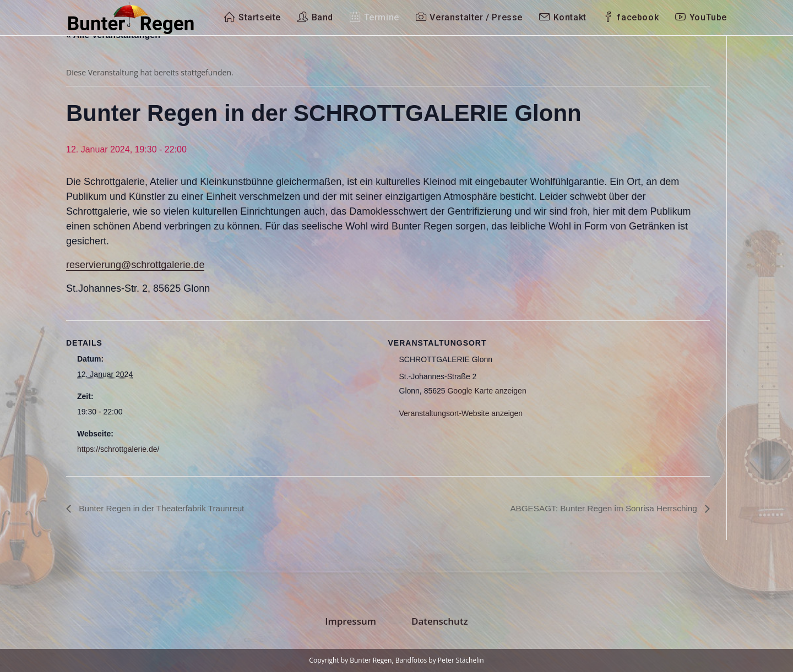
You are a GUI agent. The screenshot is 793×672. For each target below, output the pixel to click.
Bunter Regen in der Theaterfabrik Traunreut (164, 508)
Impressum (351, 621)
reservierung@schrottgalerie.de (135, 265)
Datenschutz (440, 621)
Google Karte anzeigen (487, 391)
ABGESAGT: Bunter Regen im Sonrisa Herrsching (600, 508)
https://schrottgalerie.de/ (118, 449)
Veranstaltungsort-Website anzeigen (461, 413)
